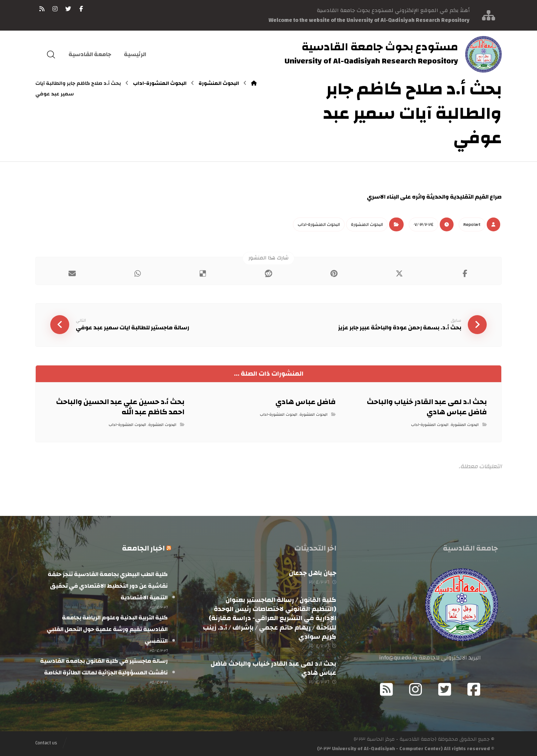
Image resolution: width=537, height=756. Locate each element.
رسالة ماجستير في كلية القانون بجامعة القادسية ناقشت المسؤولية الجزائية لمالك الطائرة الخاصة (104, 665)
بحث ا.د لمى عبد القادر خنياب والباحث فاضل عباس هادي (273, 667)
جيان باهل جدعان (313, 572)
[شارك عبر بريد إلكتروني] (72, 273)
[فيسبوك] (81, 9)
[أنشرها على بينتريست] (334, 273)
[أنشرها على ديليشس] (203, 273)
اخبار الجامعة (143, 547)
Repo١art (472, 224)
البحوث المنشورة (367, 224)
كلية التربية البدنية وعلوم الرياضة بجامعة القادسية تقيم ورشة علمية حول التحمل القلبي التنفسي (107, 628)
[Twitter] (445, 689)
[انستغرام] (55, 9)
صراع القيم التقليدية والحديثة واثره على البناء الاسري (434, 197)
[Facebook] (474, 689)
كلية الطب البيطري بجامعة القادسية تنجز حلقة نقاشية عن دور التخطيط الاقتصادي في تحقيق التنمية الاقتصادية (108, 585)
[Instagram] (416, 689)
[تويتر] (68, 9)
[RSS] (42, 9)
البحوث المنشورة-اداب (319, 224)
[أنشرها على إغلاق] (400, 273)
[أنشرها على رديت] (268, 273)
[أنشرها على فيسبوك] (465, 273)
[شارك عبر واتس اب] (138, 273)
